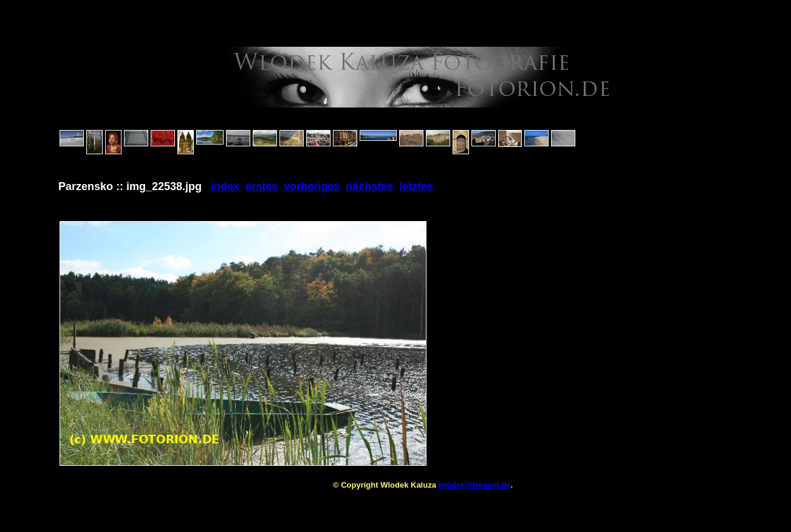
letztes (416, 186)
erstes (262, 186)
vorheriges (312, 186)
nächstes (369, 186)
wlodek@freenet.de (475, 485)
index (225, 186)
